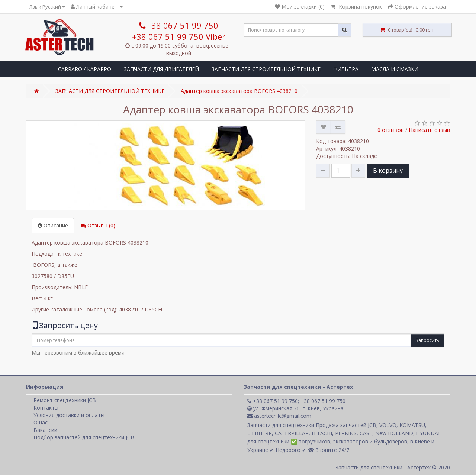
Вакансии (45, 430)
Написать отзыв (429, 130)
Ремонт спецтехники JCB (65, 400)
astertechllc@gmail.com (279, 416)
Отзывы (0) (98, 225)
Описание (53, 225)
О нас (41, 422)
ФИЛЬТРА (346, 69)
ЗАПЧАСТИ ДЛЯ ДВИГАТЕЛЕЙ (161, 69)
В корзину (388, 171)
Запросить (427, 340)
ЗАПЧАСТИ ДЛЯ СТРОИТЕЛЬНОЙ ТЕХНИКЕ (266, 69)
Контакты (46, 408)
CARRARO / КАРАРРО (85, 69)
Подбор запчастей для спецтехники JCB (84, 437)
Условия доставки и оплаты (69, 415)
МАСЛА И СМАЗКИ (395, 69)
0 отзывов (391, 130)
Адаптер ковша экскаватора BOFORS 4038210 (239, 91)
